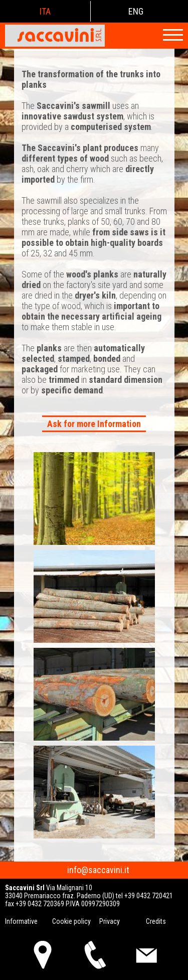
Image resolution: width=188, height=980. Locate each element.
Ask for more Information (94, 424)
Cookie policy (71, 921)
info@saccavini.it (98, 870)
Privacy (110, 921)
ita (45, 11)
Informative (21, 921)
